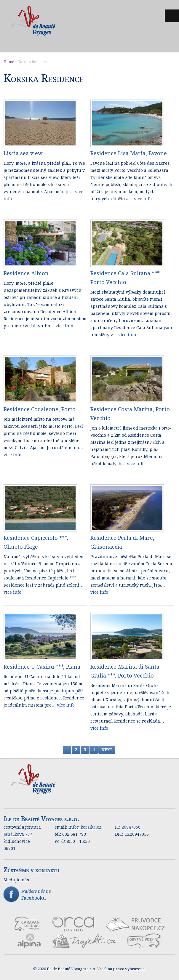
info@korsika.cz (85, 827)
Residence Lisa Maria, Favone (129, 153)
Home (9, 62)
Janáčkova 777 (18, 834)
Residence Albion (26, 273)
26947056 (131, 827)
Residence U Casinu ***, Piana (42, 667)
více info (143, 199)
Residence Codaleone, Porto (40, 409)
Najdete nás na (89, 895)
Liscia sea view (23, 153)
